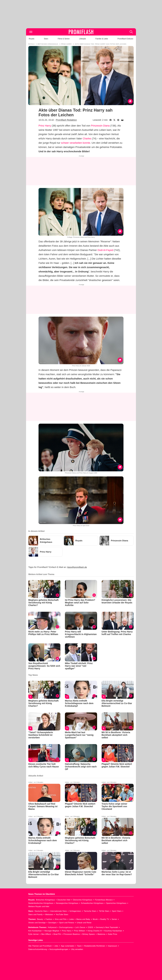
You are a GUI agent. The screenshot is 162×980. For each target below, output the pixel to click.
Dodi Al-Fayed (105, 250)
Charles (87, 139)
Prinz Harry (45, 126)
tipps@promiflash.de (77, 567)
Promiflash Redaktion (66, 120)
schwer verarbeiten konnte (76, 143)
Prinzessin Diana (100, 126)
